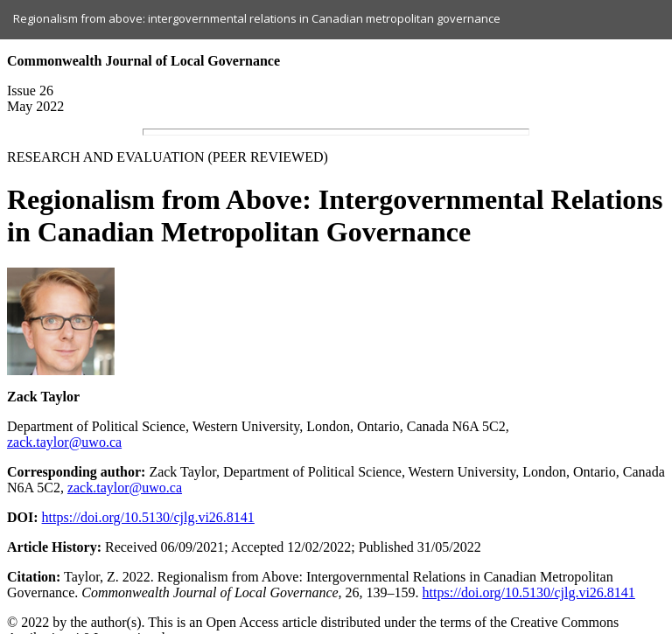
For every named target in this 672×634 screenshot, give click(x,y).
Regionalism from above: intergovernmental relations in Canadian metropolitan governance (257, 18)
